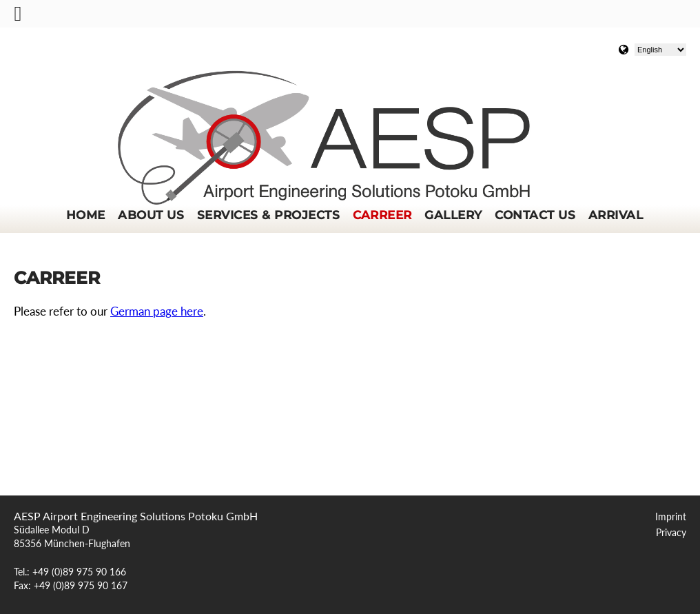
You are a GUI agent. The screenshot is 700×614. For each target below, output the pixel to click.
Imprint (671, 517)
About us (151, 215)
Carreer (382, 215)
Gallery (453, 215)
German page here (157, 311)
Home (86, 215)
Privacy (671, 533)
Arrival (616, 215)
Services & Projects (268, 215)
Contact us (535, 215)
